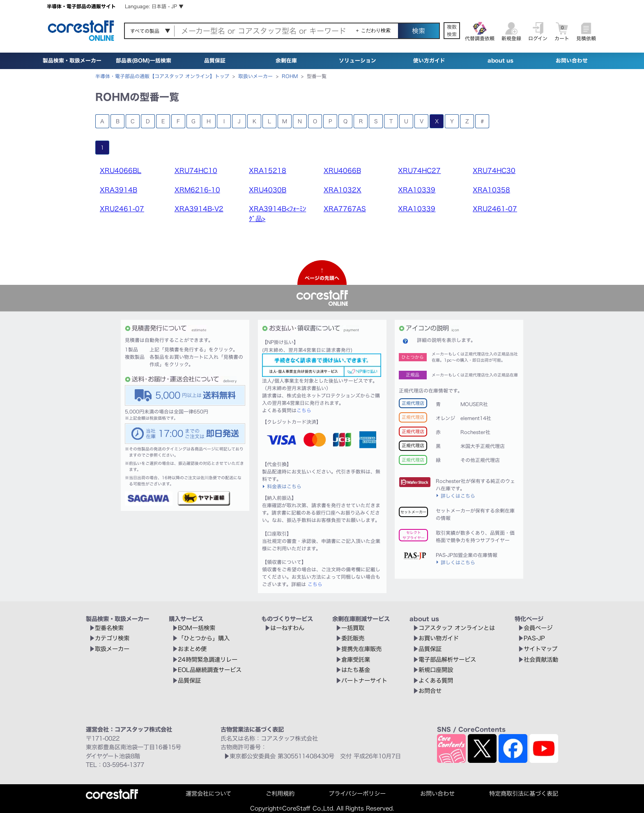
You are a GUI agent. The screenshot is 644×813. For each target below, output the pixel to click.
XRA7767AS (345, 209)
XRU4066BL (121, 171)
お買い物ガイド (439, 638)
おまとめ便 (192, 649)
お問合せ (430, 691)
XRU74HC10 (196, 171)
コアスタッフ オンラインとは (457, 628)
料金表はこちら (284, 486)
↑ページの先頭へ (322, 274)
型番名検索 (109, 628)
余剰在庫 (286, 61)
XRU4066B (342, 171)
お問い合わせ (572, 61)
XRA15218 (268, 171)
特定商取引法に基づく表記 (524, 793)
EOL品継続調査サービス (210, 670)
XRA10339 (417, 190)
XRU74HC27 (419, 171)
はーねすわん (287, 628)
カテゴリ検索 (112, 638)
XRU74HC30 (494, 171)
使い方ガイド (429, 61)
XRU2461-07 (122, 209)
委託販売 (353, 638)
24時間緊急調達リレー (208, 659)
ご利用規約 (280, 793)
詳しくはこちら (458, 496)
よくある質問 (436, 680)
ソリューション (358, 61)
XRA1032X (343, 190)
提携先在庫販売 (361, 649)
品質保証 (215, 61)
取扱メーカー (112, 649)
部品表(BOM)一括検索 (144, 61)
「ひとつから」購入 (204, 638)
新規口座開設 (436, 670)
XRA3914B (118, 190)
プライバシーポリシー (357, 793)
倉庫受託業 (356, 659)
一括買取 (353, 628)
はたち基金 (356, 670)
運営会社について (208, 793)
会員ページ (538, 628)
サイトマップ (540, 649)
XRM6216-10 (197, 190)
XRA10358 (491, 190)
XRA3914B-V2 (199, 209)
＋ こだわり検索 (373, 30)
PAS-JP (534, 638)
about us (500, 61)
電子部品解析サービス (447, 659)
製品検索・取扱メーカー (72, 61)
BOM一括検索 (197, 628)
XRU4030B (268, 190)
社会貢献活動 (541, 659)
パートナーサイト (364, 680)
